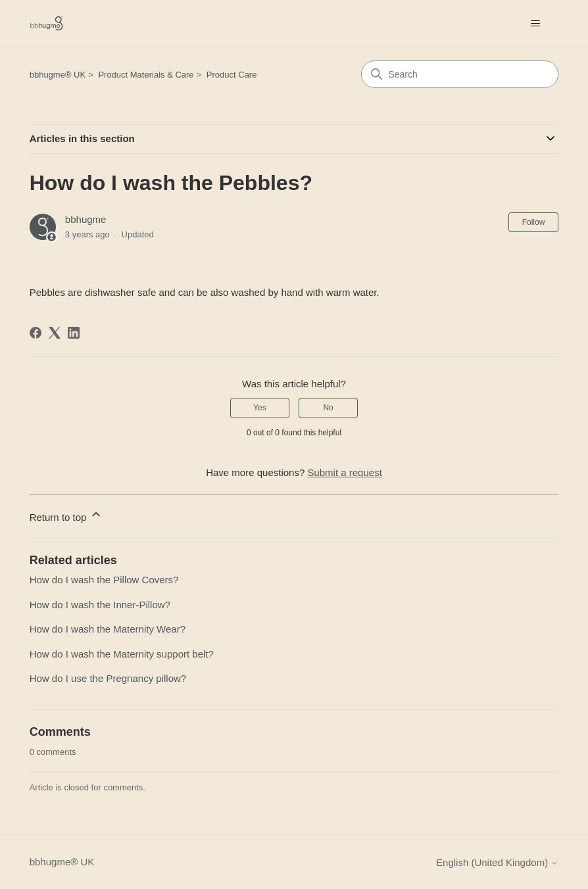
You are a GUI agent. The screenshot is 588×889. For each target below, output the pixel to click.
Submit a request (344, 472)
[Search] (460, 74)
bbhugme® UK (58, 75)
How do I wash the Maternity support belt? (122, 654)
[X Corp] (55, 333)
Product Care (232, 75)
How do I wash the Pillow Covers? (104, 580)
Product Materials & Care (146, 75)
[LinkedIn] (74, 333)
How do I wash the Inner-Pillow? (100, 605)
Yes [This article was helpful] (260, 408)
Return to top (66, 515)
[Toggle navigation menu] (535, 24)
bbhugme (86, 219)
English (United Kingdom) (497, 862)
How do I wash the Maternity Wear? (108, 629)
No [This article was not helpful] (328, 408)
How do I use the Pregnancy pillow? (108, 678)
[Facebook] (36, 333)
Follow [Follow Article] (534, 222)
